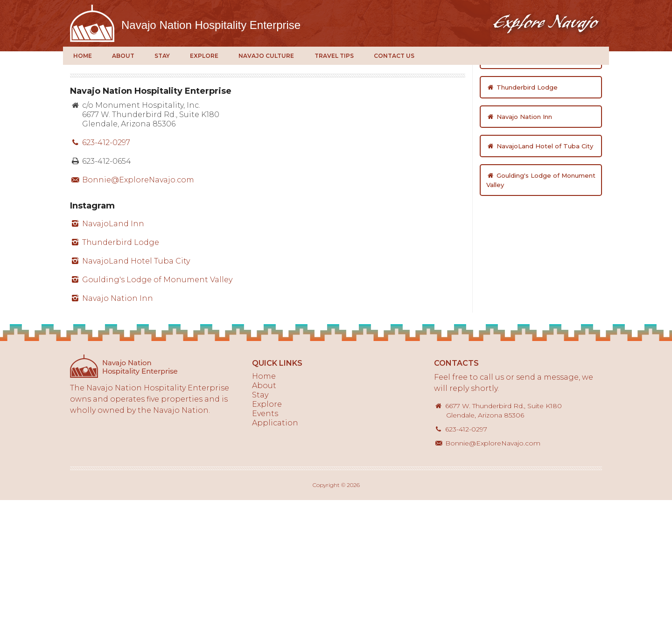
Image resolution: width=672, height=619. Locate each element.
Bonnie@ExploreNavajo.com (132, 299)
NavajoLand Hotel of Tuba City (540, 265)
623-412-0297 (100, 261)
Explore (204, 56)
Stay (162, 56)
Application (275, 542)
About (123, 56)
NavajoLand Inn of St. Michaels (539, 177)
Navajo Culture (266, 56)
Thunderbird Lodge (115, 361)
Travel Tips (334, 56)
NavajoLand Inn (107, 343)
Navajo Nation (211, 25)
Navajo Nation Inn (112, 417)
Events (265, 532)
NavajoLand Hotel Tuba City (130, 380)
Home (83, 56)
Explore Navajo (92, 23)
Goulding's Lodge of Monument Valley (151, 399)
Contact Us (394, 56)
